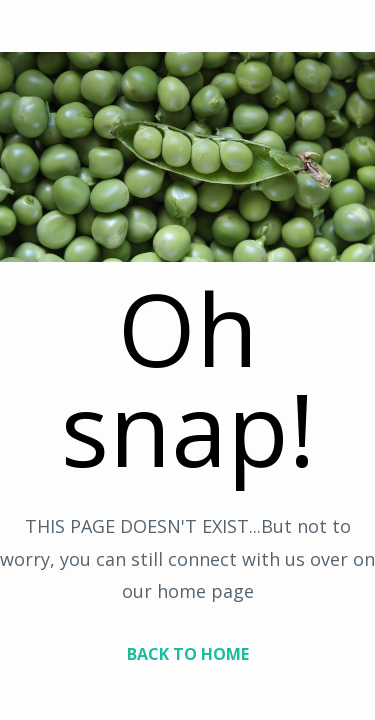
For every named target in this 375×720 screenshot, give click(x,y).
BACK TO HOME (188, 654)
